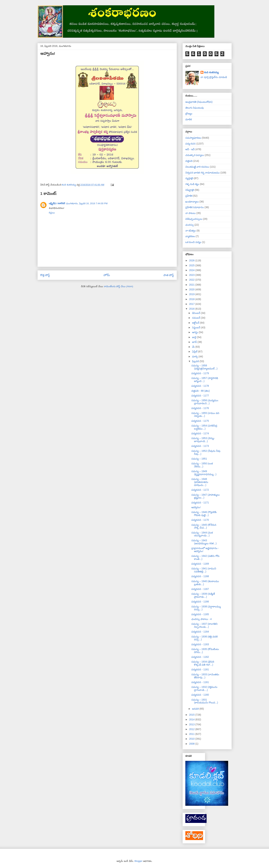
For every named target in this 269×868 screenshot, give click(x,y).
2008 (192, 744)
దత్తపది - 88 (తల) (200, 391)
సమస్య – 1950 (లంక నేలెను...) (202, 465)
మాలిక (189, 119)
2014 (192, 719)
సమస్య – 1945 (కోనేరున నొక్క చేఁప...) (204, 526)
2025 (192, 265)
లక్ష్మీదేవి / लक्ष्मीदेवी (57, 203)
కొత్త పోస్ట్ (45, 275)
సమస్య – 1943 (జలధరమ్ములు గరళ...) (204, 542)
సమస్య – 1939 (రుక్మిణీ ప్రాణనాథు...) (203, 595)
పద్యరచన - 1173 (200, 446)
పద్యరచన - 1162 (200, 657)
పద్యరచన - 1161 (200, 669)
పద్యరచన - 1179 (200, 373)
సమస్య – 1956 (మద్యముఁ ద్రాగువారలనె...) (205, 402)
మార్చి (195, 356)
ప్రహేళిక (189, 196)
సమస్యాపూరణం (193, 138)
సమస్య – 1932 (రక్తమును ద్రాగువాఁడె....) (204, 688)
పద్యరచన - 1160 (200, 695)
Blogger (139, 861)
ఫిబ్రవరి (196, 361)
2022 (192, 280)
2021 (192, 285)
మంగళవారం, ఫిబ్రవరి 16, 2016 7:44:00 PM (87, 203)
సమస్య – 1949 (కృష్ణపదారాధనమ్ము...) (204, 473)
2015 (192, 715)
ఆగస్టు (195, 332)
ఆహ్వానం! (196, 507)
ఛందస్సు (190, 225)
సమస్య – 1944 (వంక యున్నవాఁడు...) (202, 534)
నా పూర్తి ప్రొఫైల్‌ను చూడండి (214, 77)
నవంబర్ (196, 318)
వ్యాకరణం (190, 236)
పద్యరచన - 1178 (200, 386)
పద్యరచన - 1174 (200, 433)
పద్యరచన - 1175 (200, 421)
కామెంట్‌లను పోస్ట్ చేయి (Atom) (119, 286)
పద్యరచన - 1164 (200, 632)
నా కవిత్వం (191, 231)
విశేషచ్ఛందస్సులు (194, 219)
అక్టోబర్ (196, 323)
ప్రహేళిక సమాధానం (195, 207)
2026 (192, 260)
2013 (192, 724)
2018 (192, 299)
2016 (192, 309)
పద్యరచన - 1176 (200, 408)
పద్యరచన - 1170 (200, 520)
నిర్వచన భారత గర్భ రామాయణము (203, 173)
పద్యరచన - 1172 (200, 490)
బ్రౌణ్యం (189, 114)
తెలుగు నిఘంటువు (195, 108)
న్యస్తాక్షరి (189, 178)
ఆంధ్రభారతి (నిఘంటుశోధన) (199, 102)
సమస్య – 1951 (199, 459)
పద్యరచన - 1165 (200, 614)
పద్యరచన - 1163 (200, 644)
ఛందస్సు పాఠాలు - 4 (201, 619)
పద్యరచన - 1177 (200, 396)
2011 (192, 734)
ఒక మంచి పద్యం (193, 242)
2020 (192, 289)
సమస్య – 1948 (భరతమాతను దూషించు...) (200, 482)
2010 (192, 739)
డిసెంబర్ (196, 313)
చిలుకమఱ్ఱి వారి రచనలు (197, 167)
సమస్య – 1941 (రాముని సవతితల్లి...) (204, 570)
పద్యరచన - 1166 (200, 602)
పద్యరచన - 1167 (200, 589)
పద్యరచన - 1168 (200, 576)
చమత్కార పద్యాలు (195, 155)
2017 (192, 304)
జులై (195, 337)
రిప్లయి (52, 213)
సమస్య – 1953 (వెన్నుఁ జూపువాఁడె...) (203, 440)
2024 (192, 270)
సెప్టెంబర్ (196, 327)
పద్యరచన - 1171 (200, 503)
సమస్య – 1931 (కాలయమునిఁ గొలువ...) (205, 701)
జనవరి (196, 709)
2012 (192, 729)
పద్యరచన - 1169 (200, 564)
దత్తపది (189, 161)
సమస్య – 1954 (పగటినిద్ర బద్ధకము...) (204, 427)
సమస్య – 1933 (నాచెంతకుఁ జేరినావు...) (205, 676)
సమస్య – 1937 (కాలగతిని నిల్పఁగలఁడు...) (204, 625)
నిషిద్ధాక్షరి (190, 190)
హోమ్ (107, 275)
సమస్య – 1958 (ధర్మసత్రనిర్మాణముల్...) (204, 367)
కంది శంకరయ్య (211, 72)
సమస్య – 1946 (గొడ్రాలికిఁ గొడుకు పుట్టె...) (204, 514)
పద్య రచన (191, 144)
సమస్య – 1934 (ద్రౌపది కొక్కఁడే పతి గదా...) (203, 663)
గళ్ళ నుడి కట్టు (192, 184)
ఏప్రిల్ (195, 352)
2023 (192, 275)
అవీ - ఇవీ (190, 149)
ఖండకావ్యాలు (192, 202)
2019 (192, 294)
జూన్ (195, 342)
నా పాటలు (191, 213)
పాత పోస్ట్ (169, 275)
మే (194, 347)
